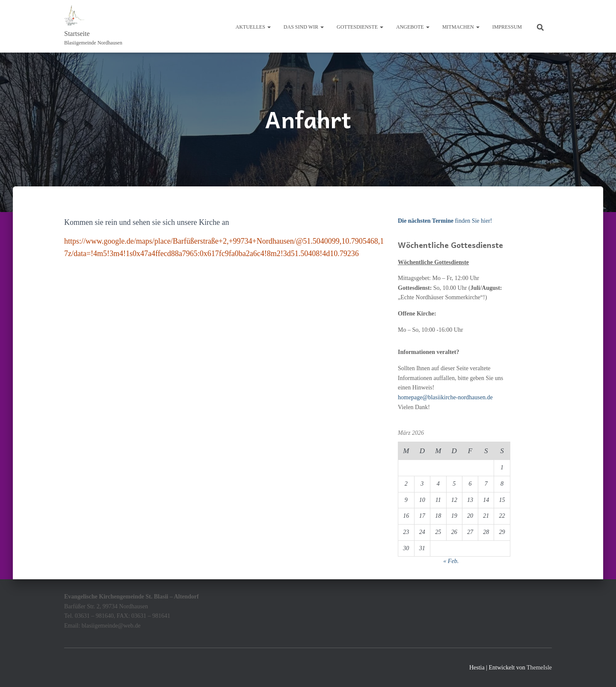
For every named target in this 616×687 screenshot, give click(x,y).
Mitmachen (461, 27)
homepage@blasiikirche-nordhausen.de (445, 397)
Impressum (507, 27)
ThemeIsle (539, 668)
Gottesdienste (360, 27)
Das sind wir (304, 27)
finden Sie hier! (445, 221)
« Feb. (451, 561)
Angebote (413, 27)
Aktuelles (253, 27)
